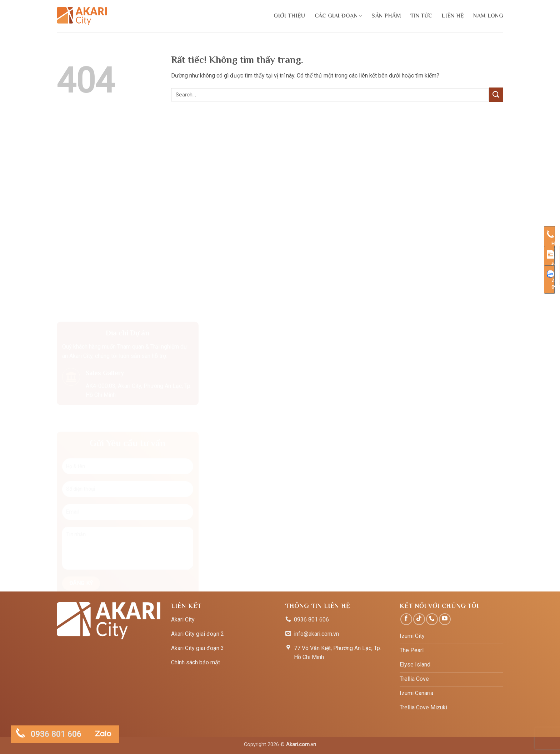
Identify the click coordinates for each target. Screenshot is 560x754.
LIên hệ (453, 16)
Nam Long (488, 16)
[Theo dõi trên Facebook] (406, 619)
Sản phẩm (386, 16)
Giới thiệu (289, 16)
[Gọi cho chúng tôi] (432, 619)
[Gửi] (496, 94)
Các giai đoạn (339, 16)
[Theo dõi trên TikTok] (419, 619)
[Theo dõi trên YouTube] (445, 619)
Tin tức (421, 16)
